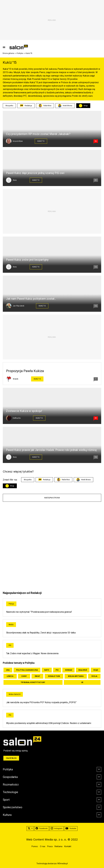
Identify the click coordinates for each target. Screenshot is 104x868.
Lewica (10, 676)
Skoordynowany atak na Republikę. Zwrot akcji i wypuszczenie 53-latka (41, 633)
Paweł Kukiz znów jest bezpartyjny (27, 260)
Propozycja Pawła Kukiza (25, 371)
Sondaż (69, 670)
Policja (11, 604)
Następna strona (52, 498)
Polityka (20, 53)
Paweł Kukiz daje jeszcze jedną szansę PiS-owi (35, 173)
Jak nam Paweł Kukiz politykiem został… (31, 299)
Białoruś (83, 670)
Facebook (42, 828)
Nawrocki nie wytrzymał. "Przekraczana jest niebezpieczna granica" (39, 612)
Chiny (24, 676)
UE (82, 682)
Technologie (10, 792)
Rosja (94, 676)
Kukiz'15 (41, 141)
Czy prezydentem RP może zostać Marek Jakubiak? (38, 134)
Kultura (7, 815)
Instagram (57, 828)
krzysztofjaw (18, 141)
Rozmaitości (11, 785)
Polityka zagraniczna (27, 670)
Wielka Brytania (76, 676)
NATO (47, 670)
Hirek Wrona (65, 106)
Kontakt (68, 846)
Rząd (96, 670)
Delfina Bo (17, 418)
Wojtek (16, 379)
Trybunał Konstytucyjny (33, 682)
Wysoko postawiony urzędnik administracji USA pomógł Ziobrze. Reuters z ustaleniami (49, 723)
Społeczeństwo (13, 807)
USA (8, 670)
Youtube (71, 828)
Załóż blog (11, 758)
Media (11, 625)
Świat (37, 676)
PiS (10, 645)
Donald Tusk (54, 676)
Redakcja (26, 106)
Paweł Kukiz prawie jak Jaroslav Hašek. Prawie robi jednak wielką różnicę (51, 450)
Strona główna (8, 53)
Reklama (58, 846)
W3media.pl (63, 864)
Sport (6, 800)
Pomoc (35, 846)
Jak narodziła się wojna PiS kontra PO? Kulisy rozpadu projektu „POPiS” (41, 702)
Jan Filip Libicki (19, 306)
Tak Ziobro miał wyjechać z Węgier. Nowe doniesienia (32, 653)
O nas (43, 846)
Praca (50, 846)
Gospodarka (10, 777)
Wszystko (9, 106)
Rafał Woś (45, 106)
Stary (15, 180)
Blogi (86, 106)
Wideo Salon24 (15, 694)
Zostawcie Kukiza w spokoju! (24, 411)
